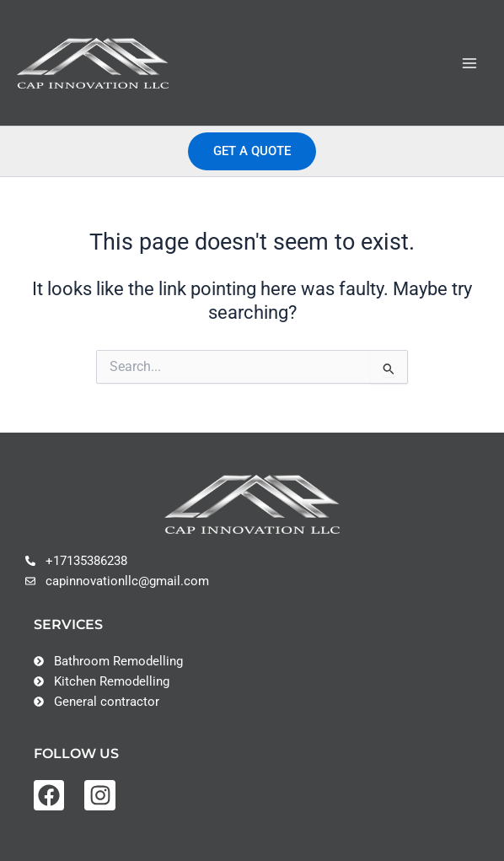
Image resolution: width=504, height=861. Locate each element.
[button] (252, 151)
